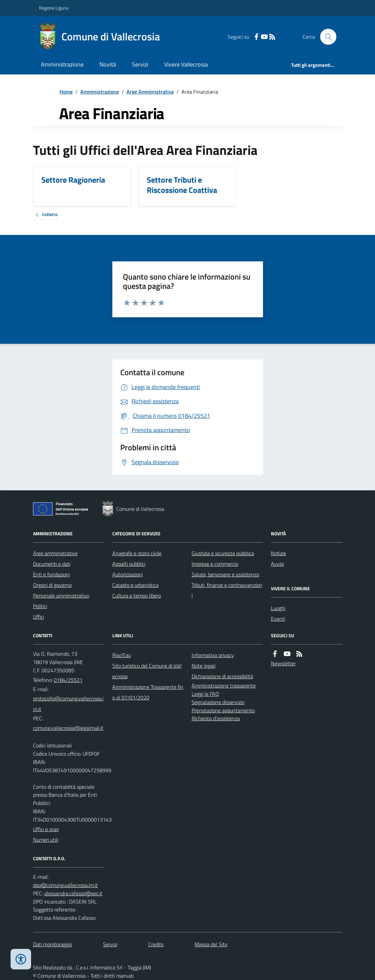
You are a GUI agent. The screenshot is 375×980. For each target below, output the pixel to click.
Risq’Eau (122, 655)
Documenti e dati (52, 564)
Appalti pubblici (129, 564)
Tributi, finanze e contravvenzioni (227, 590)
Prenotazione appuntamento (223, 710)
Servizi (140, 64)
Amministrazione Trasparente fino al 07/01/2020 (148, 692)
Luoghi (278, 608)
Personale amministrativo (61, 596)
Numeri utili (46, 840)
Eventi (278, 619)
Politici (40, 606)
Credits (156, 944)
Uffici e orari (46, 829)
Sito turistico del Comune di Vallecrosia (147, 671)
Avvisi (277, 564)
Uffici (38, 617)
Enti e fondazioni (51, 574)
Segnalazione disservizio (218, 702)
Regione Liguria (54, 8)
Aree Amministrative (150, 92)
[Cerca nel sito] (325, 37)
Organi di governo (52, 585)
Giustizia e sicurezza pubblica (223, 553)
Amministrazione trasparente (224, 686)
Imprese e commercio (215, 564)
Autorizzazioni (128, 574)
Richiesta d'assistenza (216, 718)
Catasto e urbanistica (135, 585)
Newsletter (283, 663)
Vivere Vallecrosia (186, 64)
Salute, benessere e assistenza (225, 574)
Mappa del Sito (211, 944)
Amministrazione (62, 64)
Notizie (279, 553)
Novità (108, 64)
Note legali (204, 666)
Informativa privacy (213, 655)
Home (66, 92)
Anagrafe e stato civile (137, 553)
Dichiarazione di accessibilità (222, 676)
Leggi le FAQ (205, 694)
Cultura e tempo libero (137, 596)
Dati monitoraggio (53, 944)
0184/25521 (68, 680)
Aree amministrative (55, 553)
